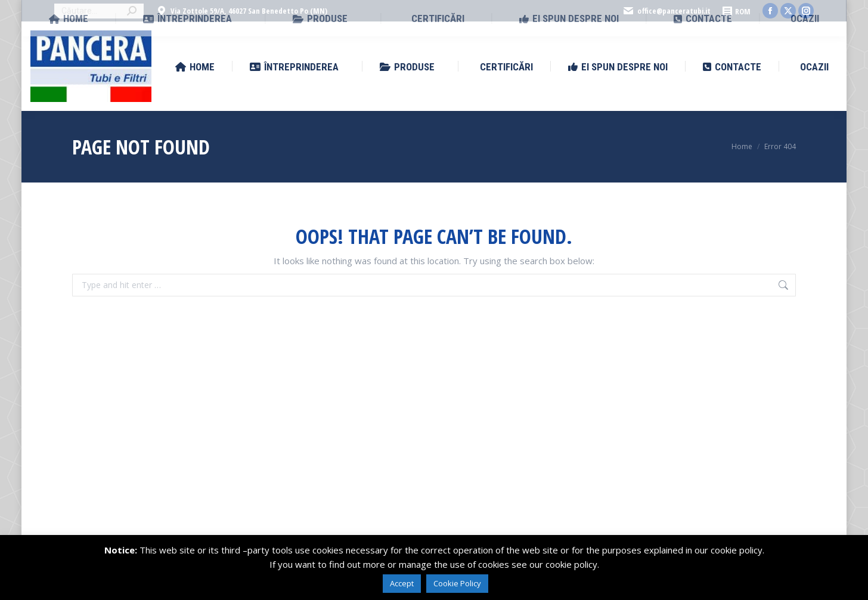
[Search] (99, 11)
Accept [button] (402, 583)
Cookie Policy (457, 583)
